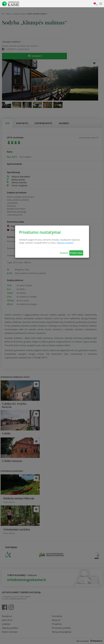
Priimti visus (76, 253)
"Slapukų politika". (65, 243)
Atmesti (64, 253)
